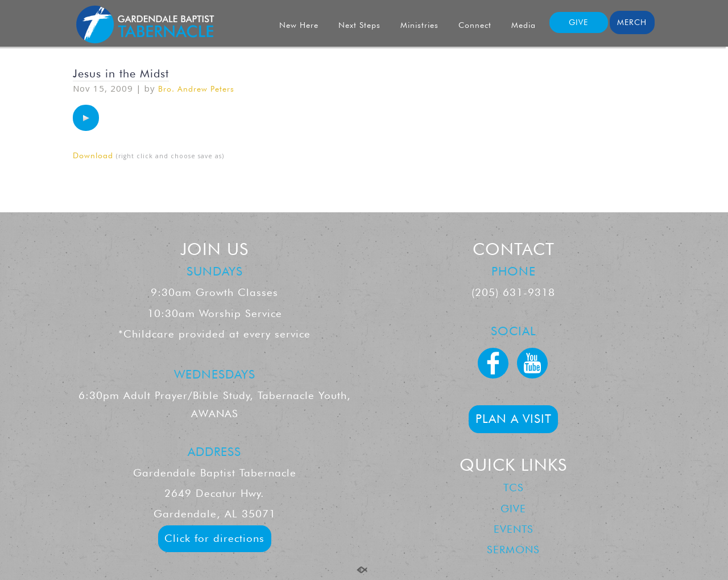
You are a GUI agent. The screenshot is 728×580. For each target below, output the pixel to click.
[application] (86, 118)
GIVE (578, 22)
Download (93, 155)
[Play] (86, 118)
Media (524, 25)
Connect (475, 25)
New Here (299, 25)
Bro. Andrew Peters (196, 89)
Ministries (419, 25)
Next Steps (359, 25)
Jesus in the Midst (121, 73)
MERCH (632, 22)
